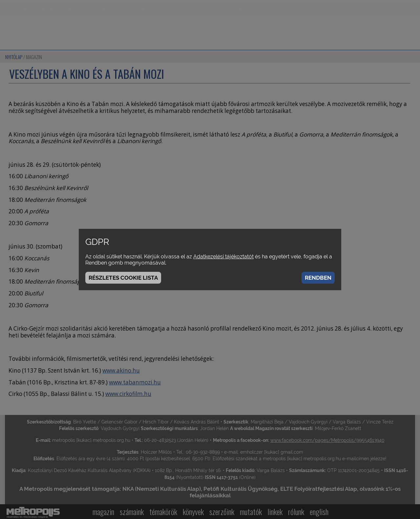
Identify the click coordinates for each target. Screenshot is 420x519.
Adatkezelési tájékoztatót (223, 257)
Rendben (318, 278)
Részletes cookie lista (123, 278)
